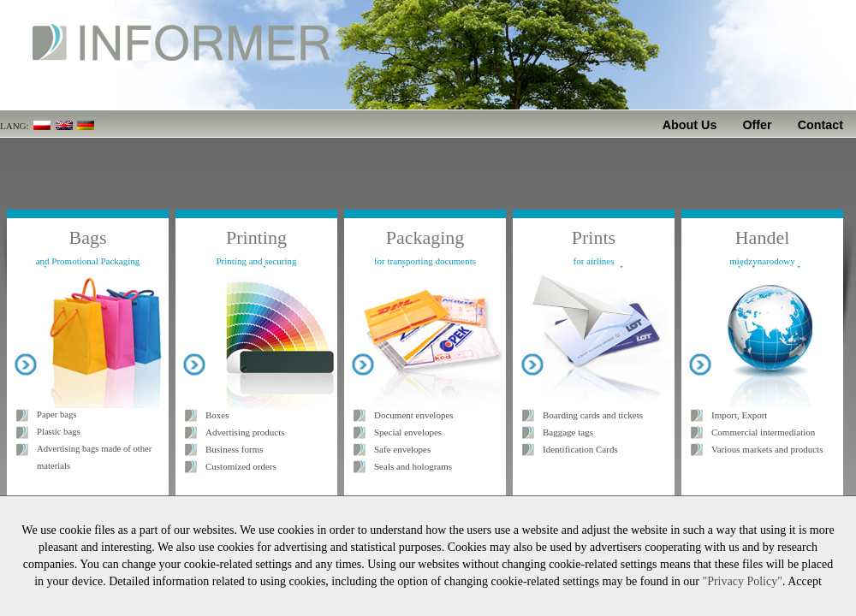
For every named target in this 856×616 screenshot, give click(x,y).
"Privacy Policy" (742, 581)
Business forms (235, 449)
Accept (805, 581)
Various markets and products (767, 449)
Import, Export (739, 415)
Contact (820, 125)
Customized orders (241, 466)
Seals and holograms (413, 466)
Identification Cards (580, 449)
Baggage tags (568, 432)
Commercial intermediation (763, 432)
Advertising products (245, 432)
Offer (757, 125)
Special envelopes (408, 432)
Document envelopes (414, 415)
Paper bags (56, 415)
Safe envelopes (402, 449)
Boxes (217, 415)
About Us (690, 125)
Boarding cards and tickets (593, 415)
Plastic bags (59, 432)
